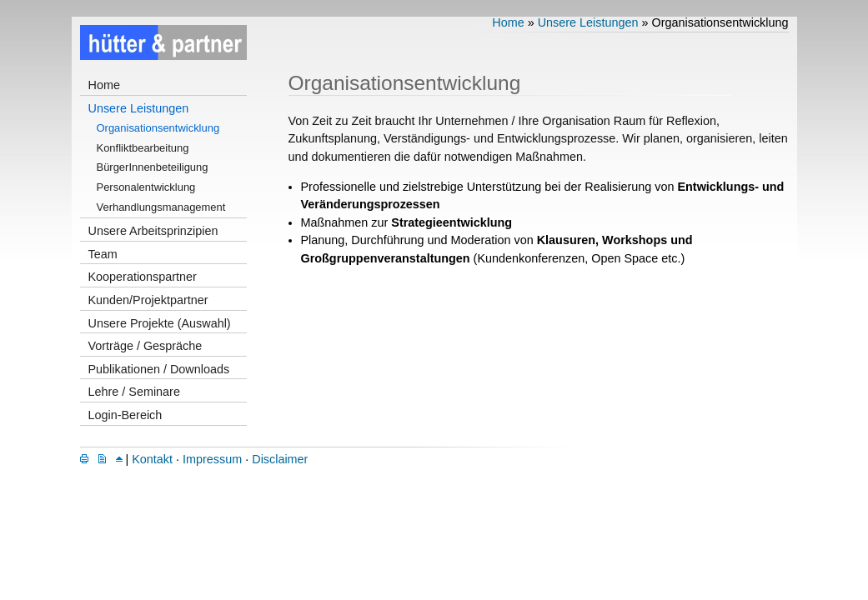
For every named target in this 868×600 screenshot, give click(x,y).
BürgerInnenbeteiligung (153, 167)
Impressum (212, 459)
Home (104, 85)
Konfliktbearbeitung (143, 148)
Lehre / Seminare (134, 392)
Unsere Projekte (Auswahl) (160, 323)
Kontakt (152, 459)
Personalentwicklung (146, 187)
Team (103, 254)
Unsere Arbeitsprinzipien (153, 231)
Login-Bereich (125, 415)
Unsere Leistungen (139, 108)
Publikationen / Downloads (159, 369)
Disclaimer (280, 459)
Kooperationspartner (143, 277)
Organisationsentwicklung (158, 128)
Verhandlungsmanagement (161, 207)
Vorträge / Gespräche (146, 346)
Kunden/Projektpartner (148, 300)
